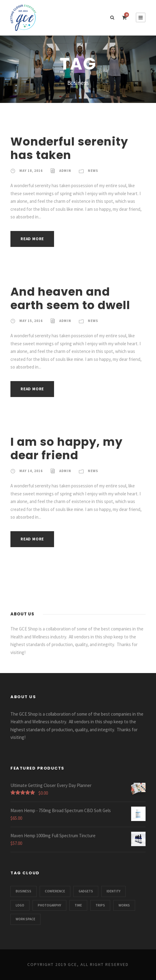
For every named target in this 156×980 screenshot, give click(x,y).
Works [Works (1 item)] (124, 905)
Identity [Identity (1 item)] (113, 891)
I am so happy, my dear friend (66, 448)
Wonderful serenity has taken (69, 148)
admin (65, 171)
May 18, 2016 (31, 171)
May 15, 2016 (31, 321)
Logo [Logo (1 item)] (20, 905)
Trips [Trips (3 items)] (100, 905)
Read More (32, 239)
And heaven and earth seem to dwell (70, 298)
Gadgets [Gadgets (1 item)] (86, 891)
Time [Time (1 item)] (78, 905)
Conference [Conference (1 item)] (55, 891)
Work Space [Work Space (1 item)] (25, 919)
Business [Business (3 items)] (23, 891)
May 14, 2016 (31, 471)
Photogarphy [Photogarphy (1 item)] (49, 905)
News (93, 171)
